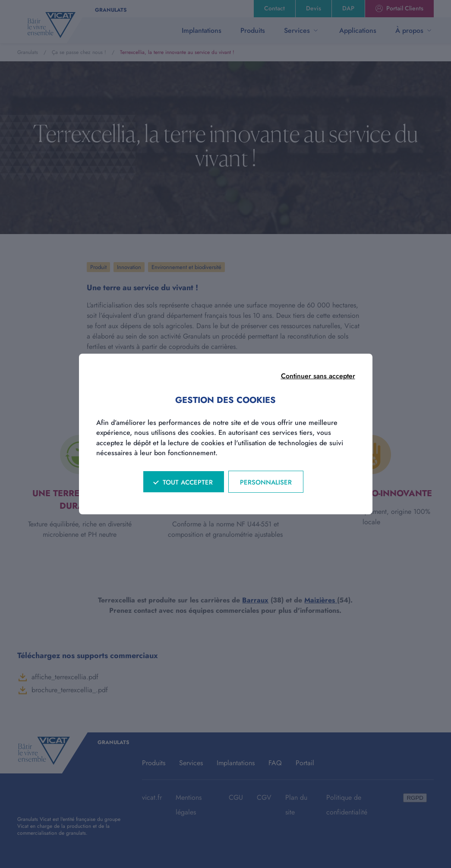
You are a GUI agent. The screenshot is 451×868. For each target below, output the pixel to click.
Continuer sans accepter (318, 376)
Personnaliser (266, 482)
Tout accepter (188, 482)
